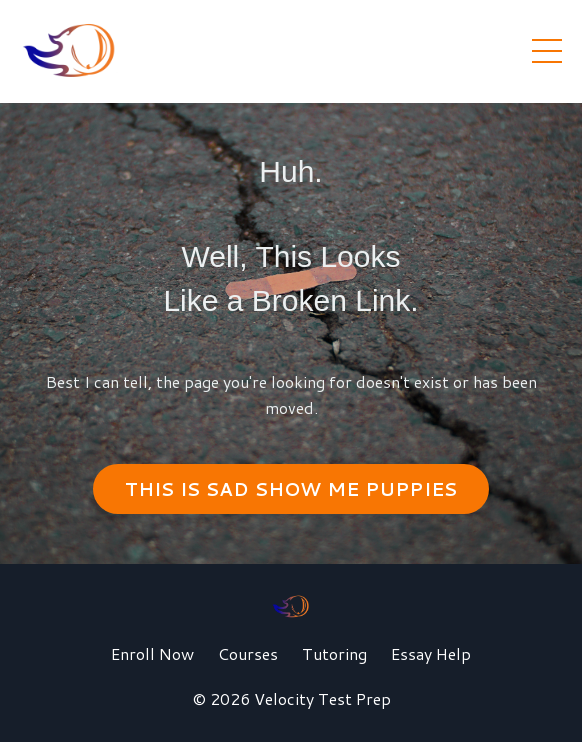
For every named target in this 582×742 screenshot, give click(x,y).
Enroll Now (152, 653)
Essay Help (431, 653)
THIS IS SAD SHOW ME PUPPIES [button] (291, 489)
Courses (248, 653)
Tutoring (334, 653)
